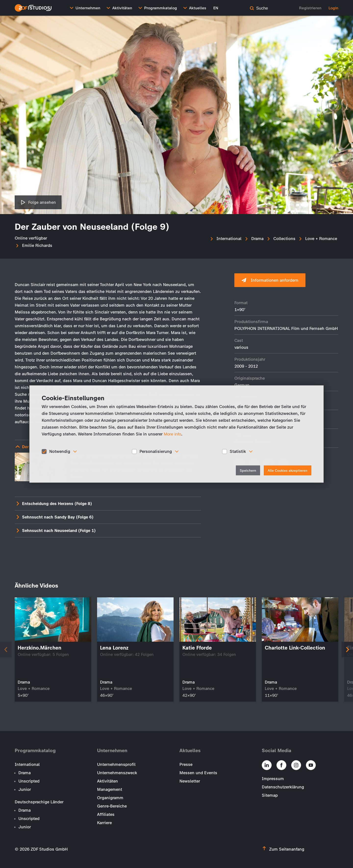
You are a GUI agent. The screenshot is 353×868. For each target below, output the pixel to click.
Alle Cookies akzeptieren (288, 470)
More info (172, 434)
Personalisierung (156, 451)
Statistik (238, 451)
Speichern (248, 470)
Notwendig (60, 451)
